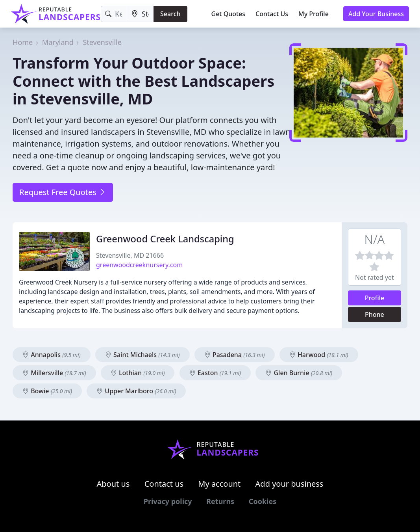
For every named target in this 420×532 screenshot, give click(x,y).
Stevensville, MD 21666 (130, 255)
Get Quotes (229, 14)
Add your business (290, 484)
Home (23, 42)
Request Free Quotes (63, 192)
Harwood (319, 355)
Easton (215, 373)
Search (170, 14)
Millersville (54, 373)
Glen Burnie (299, 373)
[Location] (140, 14)
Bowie (47, 391)
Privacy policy (168, 501)
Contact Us (272, 14)
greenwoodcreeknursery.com (139, 265)
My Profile (314, 14)
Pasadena (235, 355)
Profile (375, 298)
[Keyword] (114, 14)
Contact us (164, 484)
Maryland (58, 42)
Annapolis (52, 355)
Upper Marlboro (136, 391)
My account (219, 484)
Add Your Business (376, 14)
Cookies (263, 501)
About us (113, 484)
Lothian (138, 373)
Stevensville (102, 42)
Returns (220, 501)
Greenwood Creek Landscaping (165, 239)
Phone (375, 314)
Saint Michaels (142, 355)
